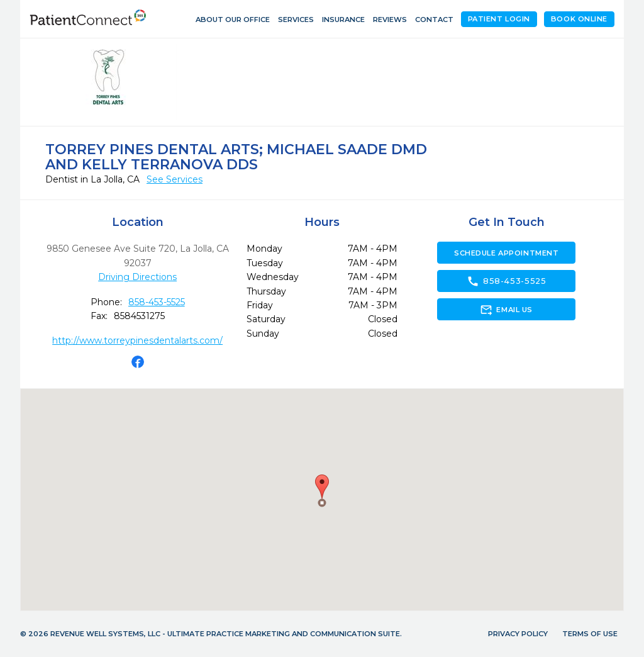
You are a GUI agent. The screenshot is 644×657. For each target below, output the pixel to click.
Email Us (506, 310)
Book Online (579, 19)
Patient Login (499, 19)
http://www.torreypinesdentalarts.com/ (137, 340)
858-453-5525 (157, 302)
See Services (175, 179)
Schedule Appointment (506, 253)
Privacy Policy (518, 634)
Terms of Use (590, 634)
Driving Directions (137, 277)
